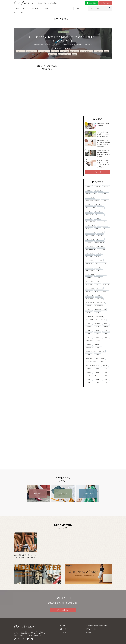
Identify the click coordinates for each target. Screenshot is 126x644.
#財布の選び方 (67, 54)
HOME (18, 8)
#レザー (98, 285)
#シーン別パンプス (91, 222)
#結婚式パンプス (99, 344)
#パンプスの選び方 (91, 250)
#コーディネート (99, 211)
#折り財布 (106, 327)
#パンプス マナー (90, 246)
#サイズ (89, 218)
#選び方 (105, 365)
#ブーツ (98, 257)
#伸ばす (89, 306)
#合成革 (89, 313)
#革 (106, 369)
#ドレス (100, 236)
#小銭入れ (97, 323)
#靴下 (106, 376)
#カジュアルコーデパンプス (93, 201)
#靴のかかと (98, 376)
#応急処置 (89, 327)
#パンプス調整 (101, 250)
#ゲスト (89, 211)
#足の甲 (102, 362)
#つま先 (101, 232)
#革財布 (89, 372)
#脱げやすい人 (90, 348)
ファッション (45, 8)
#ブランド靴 (98, 267)
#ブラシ (89, 267)
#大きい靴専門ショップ (92, 320)
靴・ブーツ (26, 8)
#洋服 (106, 330)
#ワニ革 (99, 295)
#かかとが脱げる (90, 197)
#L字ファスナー (21, 51)
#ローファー (89, 292)
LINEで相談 (91, 3)
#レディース (106, 285)
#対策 (89, 323)
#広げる (106, 323)
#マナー (100, 271)
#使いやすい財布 (75, 51)
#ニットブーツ (100, 239)
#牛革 (89, 334)
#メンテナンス (90, 281)
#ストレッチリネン (102, 225)
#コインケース (90, 215)
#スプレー (98, 229)
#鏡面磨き (89, 369)
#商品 (97, 313)
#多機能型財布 (99, 51)
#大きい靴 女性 (99, 316)
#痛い (89, 337)
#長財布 (74, 54)
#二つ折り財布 (65, 51)
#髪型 (97, 383)
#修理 (89, 309)
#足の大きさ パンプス (91, 362)
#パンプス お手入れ (99, 243)
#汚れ (97, 330)
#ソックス (106, 229)
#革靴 (97, 372)
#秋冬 (106, 337)
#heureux (106, 187)
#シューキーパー (102, 222)
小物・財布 (35, 8)
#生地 (106, 334)
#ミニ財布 (89, 278)
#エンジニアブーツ (103, 194)
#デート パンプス (90, 236)
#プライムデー (90, 264)
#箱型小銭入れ (52, 54)
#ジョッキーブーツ (91, 225)
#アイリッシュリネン (91, 194)
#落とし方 (102, 351)
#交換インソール (90, 302)
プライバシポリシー (92, 629)
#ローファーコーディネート (101, 292)
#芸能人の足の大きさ (91, 351)
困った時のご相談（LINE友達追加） (97, 626)
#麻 (106, 383)
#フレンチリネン (90, 271)
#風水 (106, 379)
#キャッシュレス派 (32, 51)
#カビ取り (89, 204)
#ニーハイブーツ (90, 239)
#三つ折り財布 (55, 51)
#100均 (89, 187)
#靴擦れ (98, 379)
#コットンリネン (100, 215)
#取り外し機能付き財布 (87, 51)
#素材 (99, 341)
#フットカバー (99, 260)
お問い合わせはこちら (63, 610)
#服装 (89, 330)
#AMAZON (98, 187)
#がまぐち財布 (98, 204)
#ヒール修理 (89, 257)
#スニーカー (89, 229)
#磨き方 (98, 337)
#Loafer (89, 190)
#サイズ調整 (98, 218)
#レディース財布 (90, 288)
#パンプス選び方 (90, 253)
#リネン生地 (89, 285)
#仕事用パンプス (101, 302)
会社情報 (89, 632)
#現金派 (106, 51)
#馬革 (89, 383)
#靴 (106, 372)
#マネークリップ (90, 274)
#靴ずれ (89, 376)
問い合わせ (105, 3)
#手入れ (98, 327)
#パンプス (89, 243)
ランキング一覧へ (98, 172)
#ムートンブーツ (99, 278)
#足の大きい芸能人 (100, 358)
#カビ (105, 201)
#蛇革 (89, 355)
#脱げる (99, 348)
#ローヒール (100, 288)
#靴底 (89, 379)
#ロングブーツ (90, 295)
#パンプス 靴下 (101, 246)
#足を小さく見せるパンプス (93, 365)
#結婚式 (89, 344)
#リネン (99, 281)
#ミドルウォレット (101, 274)
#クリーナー (101, 208)
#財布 (60, 54)
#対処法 (103, 320)
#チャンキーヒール (91, 232)
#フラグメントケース (44, 51)
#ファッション (90, 260)
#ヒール (100, 253)
